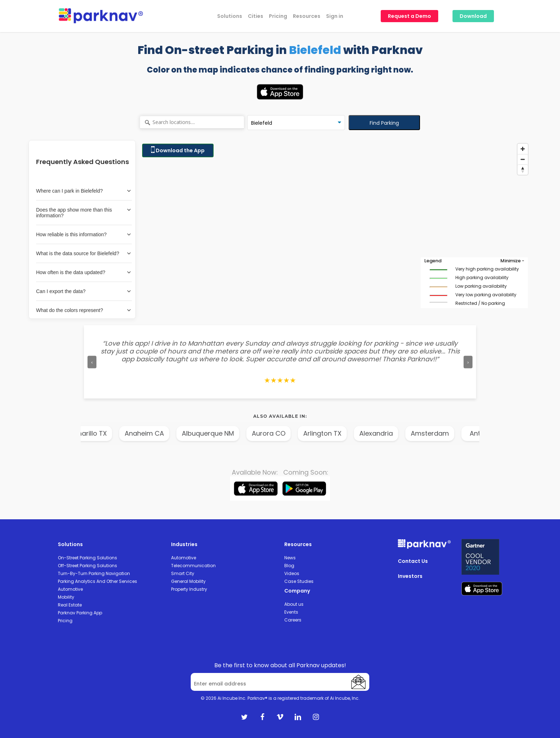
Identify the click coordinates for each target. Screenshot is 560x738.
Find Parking (384, 123)
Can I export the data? (84, 291)
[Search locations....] (192, 123)
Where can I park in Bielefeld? (84, 191)
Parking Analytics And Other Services (97, 581)
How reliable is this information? (84, 234)
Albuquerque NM (217, 433)
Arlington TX (332, 433)
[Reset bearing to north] (523, 170)
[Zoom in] (523, 149)
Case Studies (299, 581)
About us (294, 604)
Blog (289, 566)
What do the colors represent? (84, 310)
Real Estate (70, 605)
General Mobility (188, 581)
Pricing (65, 621)
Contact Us (413, 561)
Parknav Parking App (80, 613)
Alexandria (385, 433)
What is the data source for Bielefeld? (84, 253)
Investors (410, 576)
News (290, 558)
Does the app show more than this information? (84, 213)
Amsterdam (439, 433)
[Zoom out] (523, 159)
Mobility (66, 597)
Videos (292, 573)
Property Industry (189, 589)
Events (291, 612)
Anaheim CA (154, 433)
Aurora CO (278, 433)
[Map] (335, 229)
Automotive (70, 589)
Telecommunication (193, 566)
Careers (293, 620)
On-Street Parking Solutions (87, 558)
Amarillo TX (98, 433)
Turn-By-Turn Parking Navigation (94, 573)
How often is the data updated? (84, 272)
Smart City (183, 573)
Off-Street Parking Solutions (87, 566)
